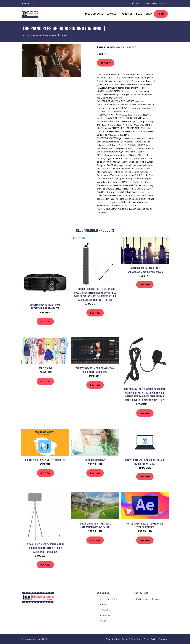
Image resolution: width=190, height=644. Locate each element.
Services (106, 615)
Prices (161, 14)
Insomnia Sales (94, 14)
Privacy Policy (150, 639)
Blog (139, 14)
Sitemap (163, 639)
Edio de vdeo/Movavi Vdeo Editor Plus (45, 460)
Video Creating (117, 47)
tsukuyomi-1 (45, 368)
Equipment (131, 47)
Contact (116, 639)
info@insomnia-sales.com (155, 3)
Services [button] (111, 14)
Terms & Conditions (132, 639)
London (137, 3)
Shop (149, 14)
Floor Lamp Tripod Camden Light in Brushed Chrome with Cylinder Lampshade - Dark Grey (45, 548)
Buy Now (106, 63)
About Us (127, 14)
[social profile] (34, 4)
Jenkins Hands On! (95, 460)
